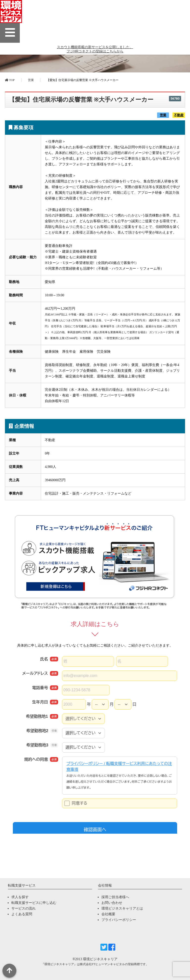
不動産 (179, 115)
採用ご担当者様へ (115, 897)
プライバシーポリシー (119, 920)
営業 (31, 80)
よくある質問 (22, 914)
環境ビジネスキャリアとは (122, 908)
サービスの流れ (24, 908)
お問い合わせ (112, 903)
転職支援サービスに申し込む (34, 903)
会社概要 (108, 914)
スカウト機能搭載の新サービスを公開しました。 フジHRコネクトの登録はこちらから (95, 52)
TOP (10, 80)
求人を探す (20, 897)
